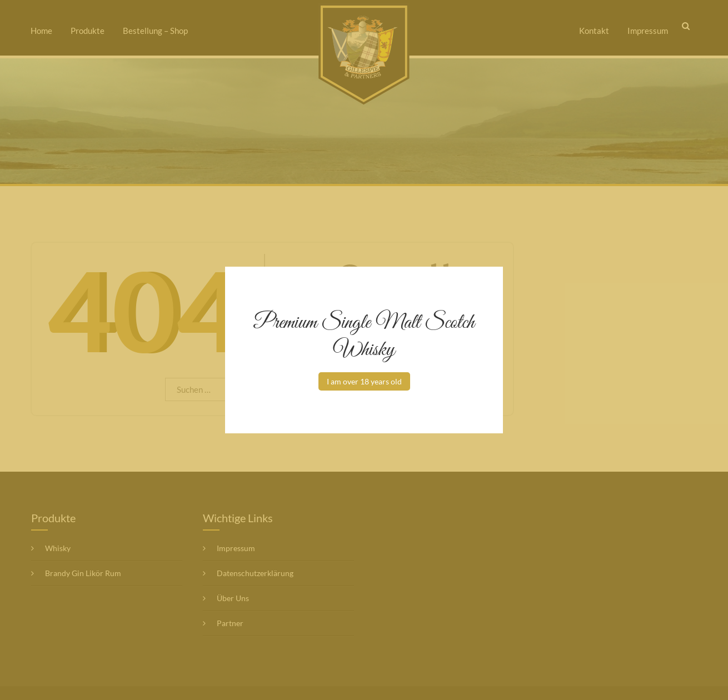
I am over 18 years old (364, 381)
